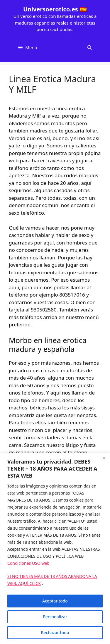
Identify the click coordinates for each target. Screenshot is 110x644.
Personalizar (55, 617)
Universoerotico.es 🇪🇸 (55, 9)
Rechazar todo (55, 632)
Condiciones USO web (28, 563)
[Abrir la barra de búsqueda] (90, 47)
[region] (55, 548)
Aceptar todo (55, 601)
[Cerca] (104, 458)
